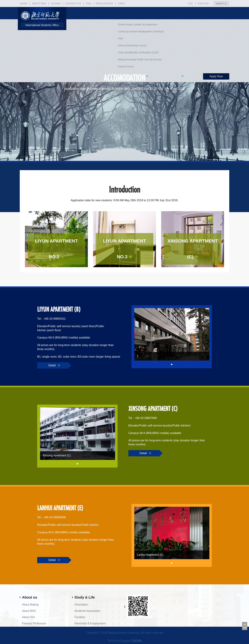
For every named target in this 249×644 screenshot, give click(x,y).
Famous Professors (34, 623)
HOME (23, 3)
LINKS (121, 3)
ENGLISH (203, 3)
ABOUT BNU (39, 3)
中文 (191, 3)
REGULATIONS (104, 3)
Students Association (87, 611)
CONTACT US (73, 3)
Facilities (80, 617)
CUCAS (136, 641)
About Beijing (30, 605)
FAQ (88, 3)
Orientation (81, 605)
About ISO (28, 617)
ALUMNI (56, 3)
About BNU (29, 611)
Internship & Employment (90, 623)
